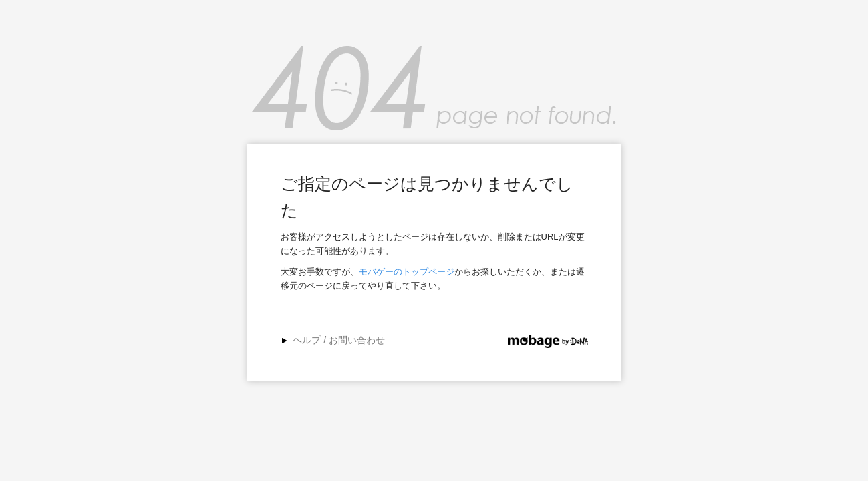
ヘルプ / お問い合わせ (339, 340)
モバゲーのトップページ (407, 272)
